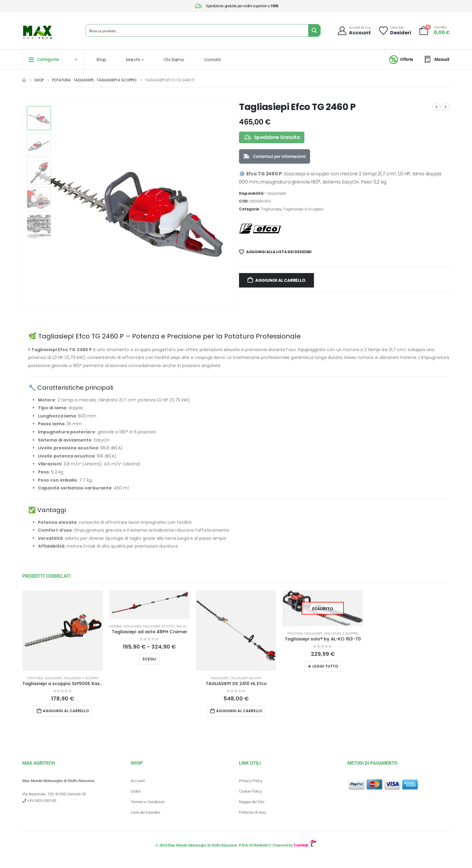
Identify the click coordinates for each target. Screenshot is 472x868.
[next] (446, 107)
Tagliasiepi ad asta (158, 626)
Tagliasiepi (271, 209)
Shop (101, 60)
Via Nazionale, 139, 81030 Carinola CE (54, 794)
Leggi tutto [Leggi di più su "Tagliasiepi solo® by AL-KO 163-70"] (325, 666)
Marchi (133, 60)
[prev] (436, 107)
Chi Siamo (174, 60)
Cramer (115, 626)
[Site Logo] (37, 32)
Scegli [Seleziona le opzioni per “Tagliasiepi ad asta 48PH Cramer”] (149, 659)
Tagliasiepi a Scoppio (303, 209)
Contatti (213, 60)
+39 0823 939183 (39, 801)
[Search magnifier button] (314, 30)
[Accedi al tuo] (354, 31)
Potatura (35, 678)
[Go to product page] (63, 631)
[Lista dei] (395, 31)
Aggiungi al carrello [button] (66, 711)
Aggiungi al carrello (280, 280)
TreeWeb (305, 845)
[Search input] (197, 30)
